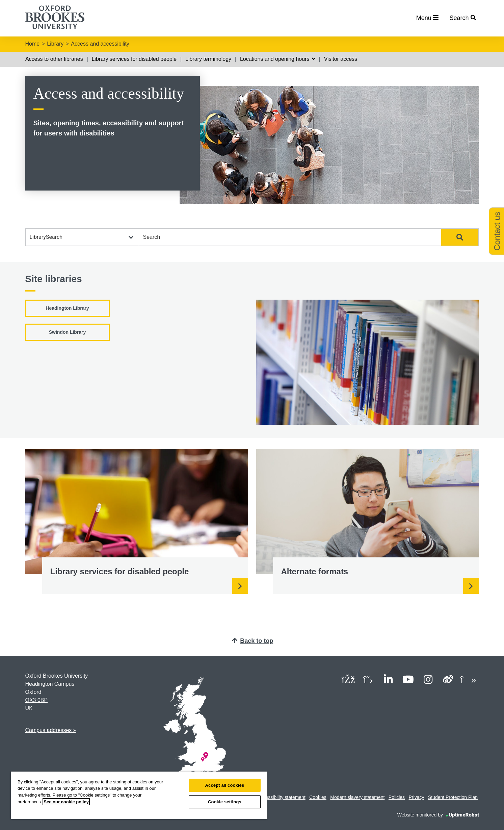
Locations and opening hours (278, 59)
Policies (397, 797)
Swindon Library (68, 332)
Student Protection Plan (453, 797)
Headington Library (67, 308)
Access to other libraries (54, 59)
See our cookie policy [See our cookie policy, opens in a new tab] (66, 802)
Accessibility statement (282, 797)
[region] (139, 795)
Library (55, 44)
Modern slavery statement (357, 797)
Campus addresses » (51, 730)
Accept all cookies (225, 785)
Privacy (417, 797)
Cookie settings (225, 802)
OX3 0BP (37, 700)
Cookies (318, 797)
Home (33, 44)
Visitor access (341, 59)
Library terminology (208, 59)
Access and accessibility (100, 44)
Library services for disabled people (134, 59)
